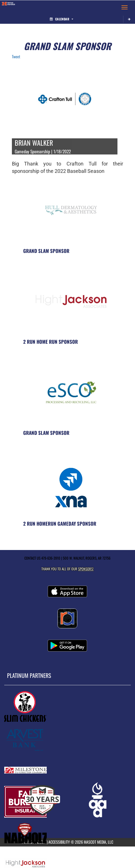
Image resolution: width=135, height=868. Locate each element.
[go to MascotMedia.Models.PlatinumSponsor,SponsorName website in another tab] (67, 707)
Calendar (61, 19)
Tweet (16, 56)
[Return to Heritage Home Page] (8, 7)
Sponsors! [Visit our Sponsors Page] (86, 569)
